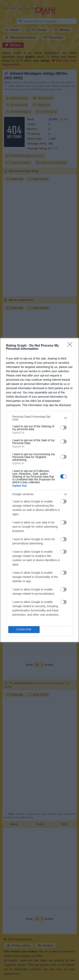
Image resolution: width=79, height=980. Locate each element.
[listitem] (39, 418)
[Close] (71, 346)
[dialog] (39, 490)
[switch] (63, 428)
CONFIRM (24, 629)
